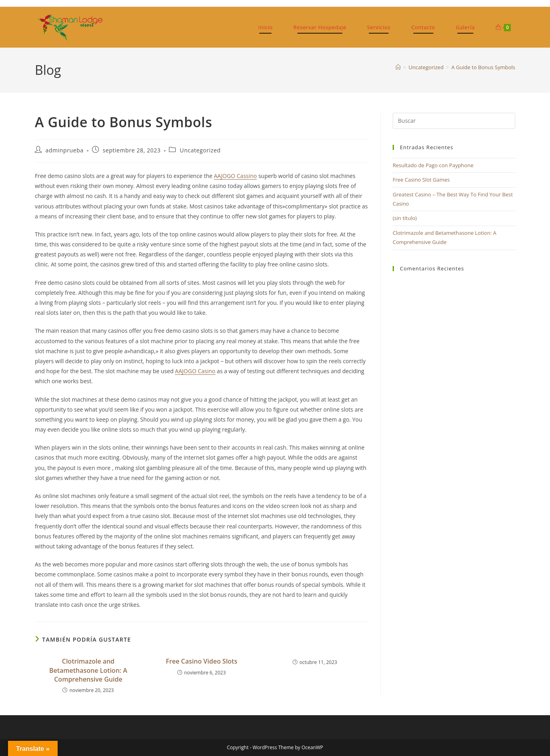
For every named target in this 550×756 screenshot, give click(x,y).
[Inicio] (398, 67)
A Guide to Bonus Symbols (483, 67)
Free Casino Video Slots (201, 661)
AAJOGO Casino (195, 371)
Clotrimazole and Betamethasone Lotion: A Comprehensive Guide (88, 670)
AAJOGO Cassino (235, 176)
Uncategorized (200, 150)
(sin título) (405, 218)
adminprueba (65, 150)
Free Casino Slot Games (421, 180)
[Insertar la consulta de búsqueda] (454, 121)
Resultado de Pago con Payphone (433, 165)
